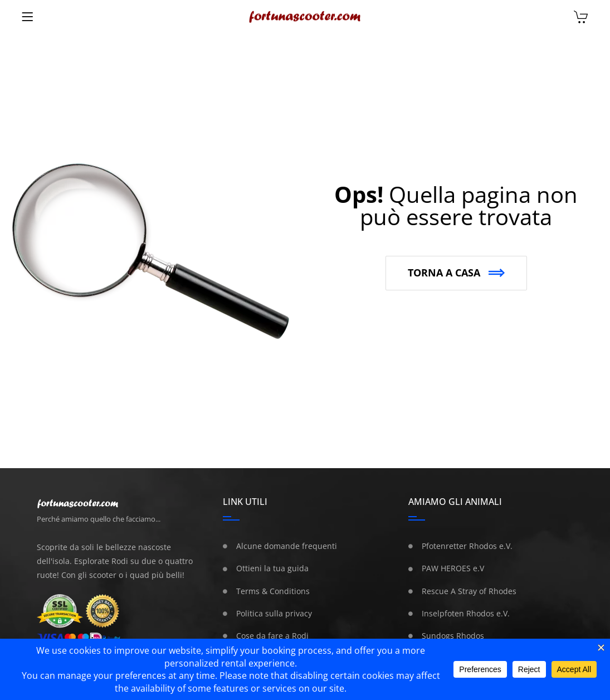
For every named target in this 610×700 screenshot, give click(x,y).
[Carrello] (581, 18)
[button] (456, 273)
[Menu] (27, 17)
